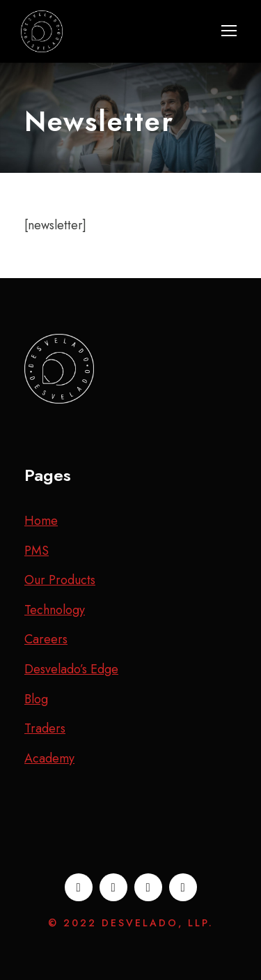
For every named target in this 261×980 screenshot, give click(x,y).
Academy (49, 758)
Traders (45, 728)
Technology (55, 610)
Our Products (60, 580)
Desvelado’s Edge (71, 669)
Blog (36, 699)
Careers (46, 639)
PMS (37, 551)
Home (41, 521)
